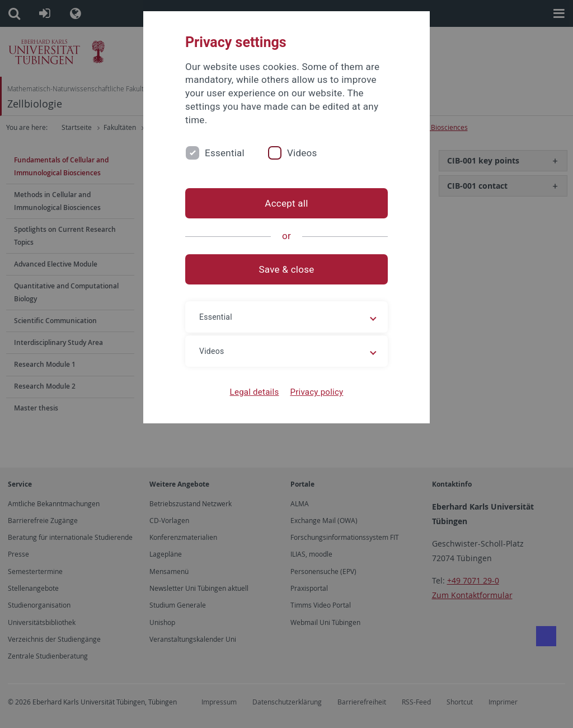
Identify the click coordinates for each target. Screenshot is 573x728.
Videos (302, 153)
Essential (225, 153)
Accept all (286, 203)
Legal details (255, 392)
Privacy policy (316, 392)
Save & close (287, 269)
